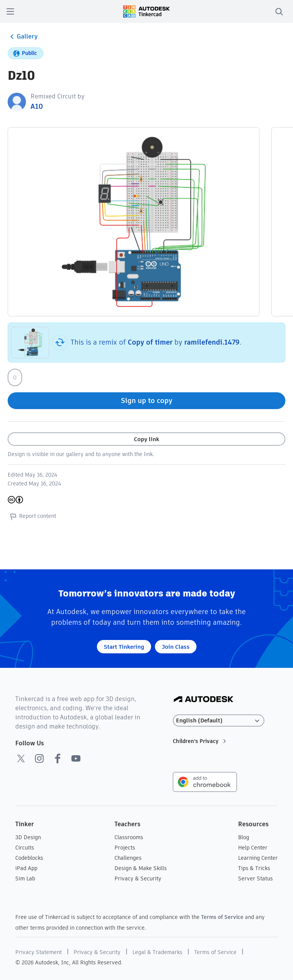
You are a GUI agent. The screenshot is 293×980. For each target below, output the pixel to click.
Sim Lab (25, 878)
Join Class (176, 647)
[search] (279, 11)
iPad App (26, 868)
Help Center (253, 848)
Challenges (128, 858)
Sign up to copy (147, 401)
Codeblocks (29, 858)
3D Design (28, 837)
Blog (244, 837)
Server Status (255, 878)
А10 (37, 106)
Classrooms (129, 837)
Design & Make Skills (141, 868)
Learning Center (258, 858)
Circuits (25, 848)
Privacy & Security (138, 878)
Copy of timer (150, 342)
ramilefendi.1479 (212, 342)
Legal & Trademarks (157, 952)
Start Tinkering (124, 647)
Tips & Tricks (254, 868)
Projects (125, 848)
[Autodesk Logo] (204, 700)
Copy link (146, 439)
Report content (32, 516)
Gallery (23, 37)
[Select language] (219, 721)
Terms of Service (222, 917)
